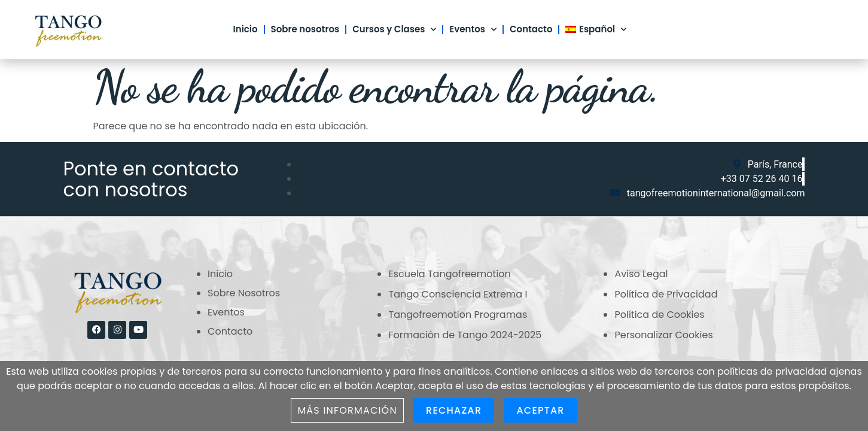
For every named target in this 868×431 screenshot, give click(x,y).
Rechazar (454, 410)
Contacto (531, 29)
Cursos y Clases (394, 30)
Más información (347, 410)
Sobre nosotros (305, 29)
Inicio (246, 29)
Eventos (473, 30)
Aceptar (540, 410)
